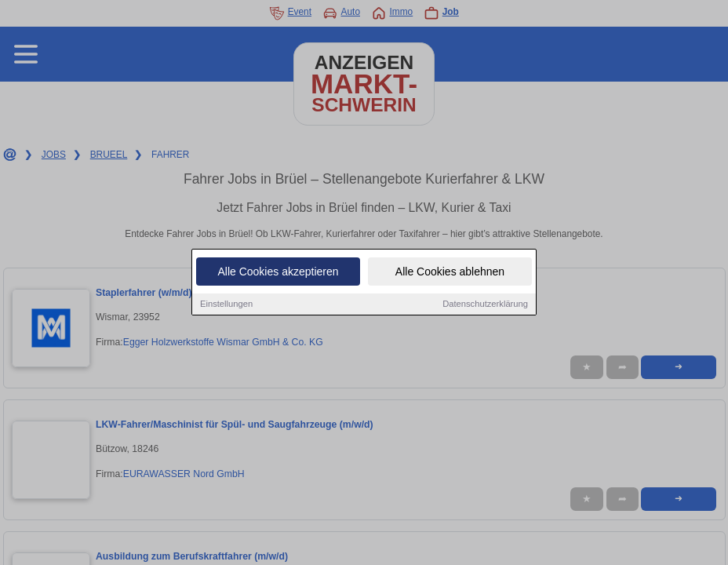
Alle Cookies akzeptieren (278, 272)
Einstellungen (226, 304)
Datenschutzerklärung (485, 304)
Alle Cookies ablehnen (450, 272)
